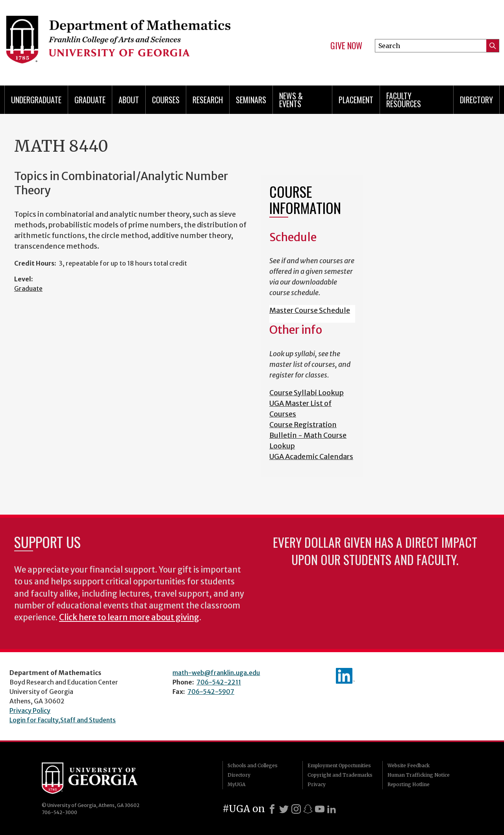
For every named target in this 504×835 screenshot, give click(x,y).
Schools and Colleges (253, 765)
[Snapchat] (308, 809)
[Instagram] (296, 809)
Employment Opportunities (339, 765)
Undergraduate (36, 100)
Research (208, 100)
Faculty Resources (404, 100)
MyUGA (236, 784)
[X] (284, 809)
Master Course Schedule (310, 310)
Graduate (90, 100)
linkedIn (345, 676)
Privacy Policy (30, 710)
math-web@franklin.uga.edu (216, 673)
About (129, 100)
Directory (476, 100)
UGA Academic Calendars (311, 457)
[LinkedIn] (332, 809)
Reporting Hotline (409, 784)
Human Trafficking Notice (419, 775)
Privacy (317, 784)
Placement (356, 100)
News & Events (291, 100)
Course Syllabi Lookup (307, 393)
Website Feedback (409, 765)
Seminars (251, 100)
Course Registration (303, 425)
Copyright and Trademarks (340, 775)
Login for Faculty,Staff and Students (63, 720)
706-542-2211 (219, 682)
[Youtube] (320, 809)
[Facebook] (272, 809)
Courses (166, 100)
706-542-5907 (211, 692)
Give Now (346, 46)
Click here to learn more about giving (129, 617)
